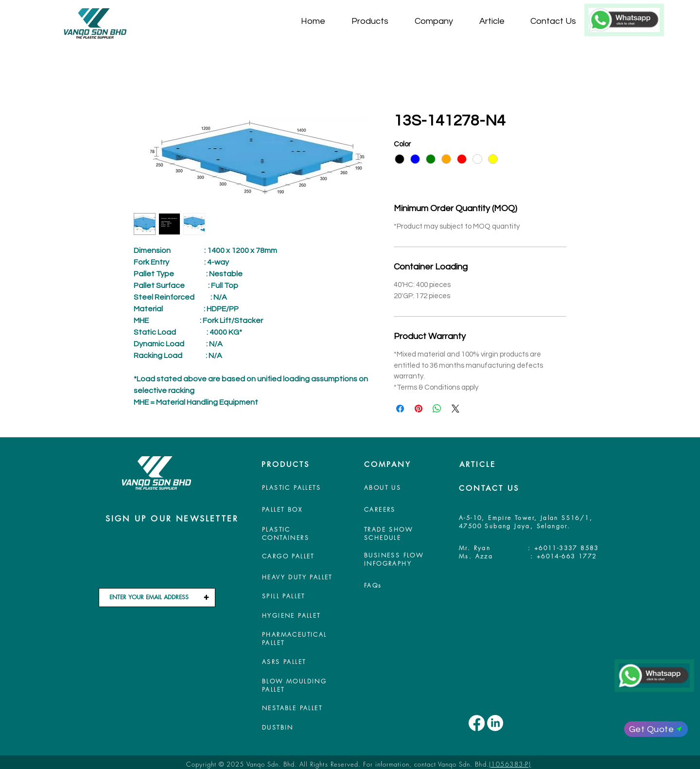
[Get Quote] (656, 729)
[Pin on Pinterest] (419, 409)
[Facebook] (477, 723)
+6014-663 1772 (567, 556)
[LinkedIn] (495, 723)
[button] (376, 21)
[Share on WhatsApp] (437, 409)
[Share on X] (455, 409)
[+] (206, 598)
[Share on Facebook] (400, 409)
